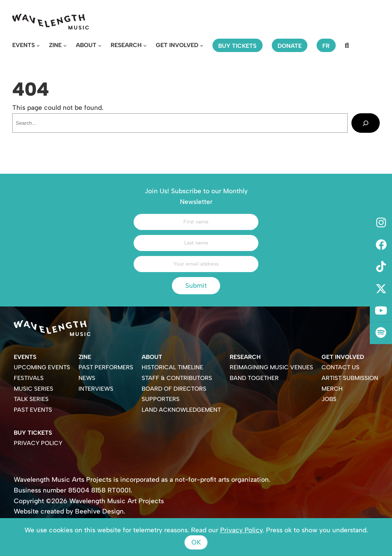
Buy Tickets (33, 433)
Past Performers (106, 367)
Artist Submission (350, 378)
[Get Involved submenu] (202, 45)
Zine (55, 45)
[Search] (366, 123)
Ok (196, 542)
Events (24, 45)
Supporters (161, 399)
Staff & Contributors (177, 378)
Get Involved (177, 45)
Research (126, 45)
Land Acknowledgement (181, 410)
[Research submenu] (145, 45)
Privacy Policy (38, 443)
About (86, 45)
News (87, 378)
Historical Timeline (172, 367)
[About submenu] (100, 45)
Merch (332, 389)
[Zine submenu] (65, 45)
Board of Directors (174, 389)
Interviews (96, 389)
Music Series (33, 389)
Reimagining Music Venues (271, 367)
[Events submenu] (38, 45)
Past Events (33, 410)
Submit (196, 285)
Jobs (329, 399)
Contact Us (341, 367)
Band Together (254, 378)
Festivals (29, 378)
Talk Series (31, 399)
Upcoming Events (42, 367)
